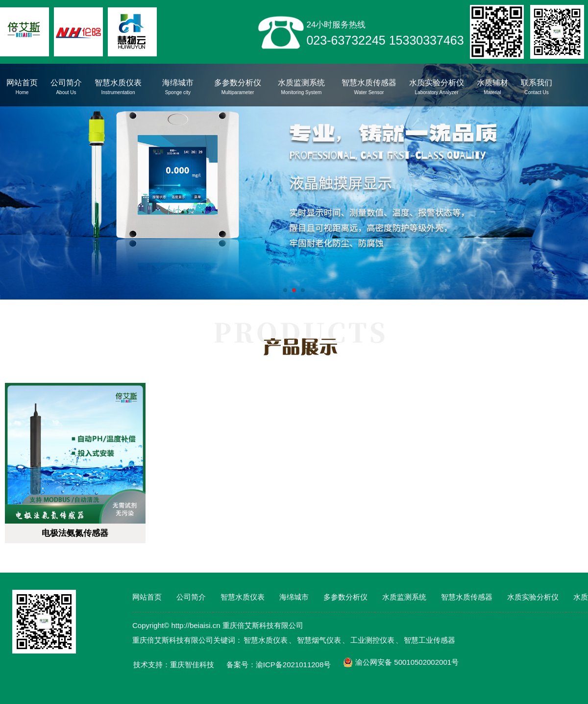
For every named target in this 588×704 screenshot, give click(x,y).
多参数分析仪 (345, 597)
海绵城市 (294, 597)
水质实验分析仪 (533, 597)
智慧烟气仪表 (319, 640)
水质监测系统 (404, 597)
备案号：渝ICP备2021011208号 (279, 665)
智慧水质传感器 (467, 597)
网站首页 (147, 597)
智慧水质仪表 (243, 597)
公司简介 (191, 597)
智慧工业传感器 (429, 640)
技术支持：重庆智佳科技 (174, 665)
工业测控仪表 (372, 640)
